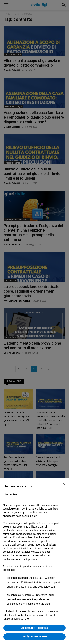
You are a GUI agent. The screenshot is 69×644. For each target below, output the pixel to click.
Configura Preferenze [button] (35, 636)
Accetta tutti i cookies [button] (34, 628)
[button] (64, 484)
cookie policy (29, 516)
